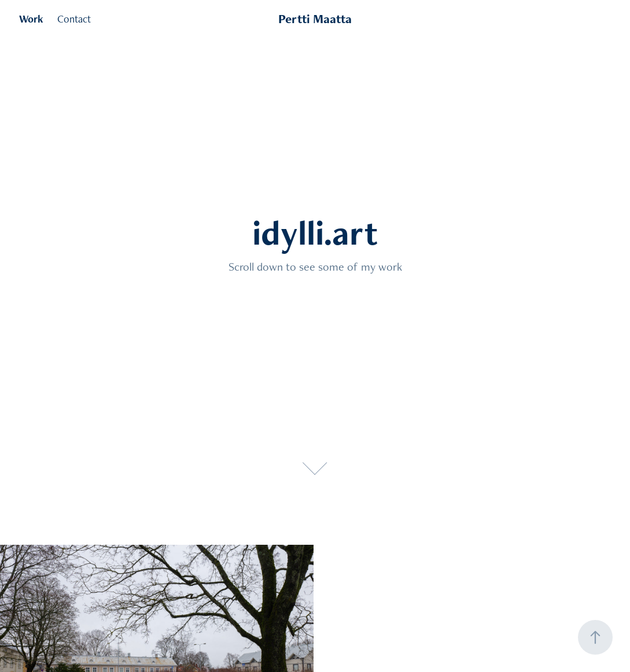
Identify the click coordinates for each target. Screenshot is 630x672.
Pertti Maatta (315, 19)
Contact (74, 19)
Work (31, 19)
